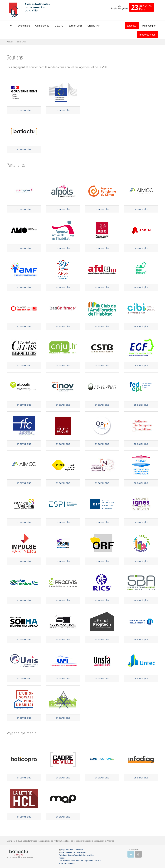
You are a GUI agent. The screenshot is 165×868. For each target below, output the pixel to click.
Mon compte (149, 26)
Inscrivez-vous (147, 35)
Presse (62, 858)
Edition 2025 (75, 26)
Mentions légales (67, 863)
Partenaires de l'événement (74, 852)
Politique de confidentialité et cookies (76, 855)
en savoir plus (24, 110)
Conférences (42, 26)
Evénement (24, 26)
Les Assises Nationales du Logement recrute (80, 861)
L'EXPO (59, 26)
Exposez (132, 26)
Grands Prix (94, 26)
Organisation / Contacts (72, 850)
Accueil (10, 42)
